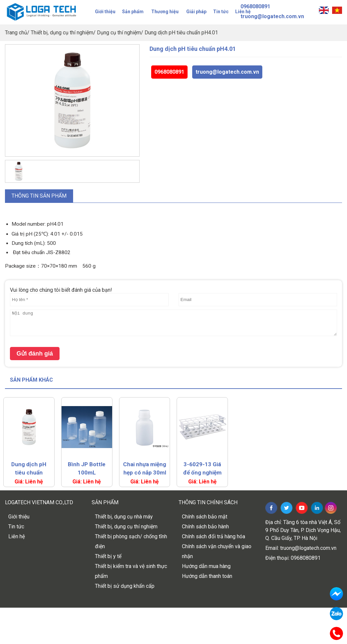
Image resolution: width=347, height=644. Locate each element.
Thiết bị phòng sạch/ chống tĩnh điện (131, 541)
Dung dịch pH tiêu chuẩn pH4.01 (181, 33)
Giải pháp (196, 12)
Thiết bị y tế (108, 556)
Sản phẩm (133, 12)
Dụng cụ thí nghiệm (119, 33)
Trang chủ (16, 33)
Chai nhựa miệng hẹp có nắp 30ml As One (145, 469)
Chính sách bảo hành (205, 527)
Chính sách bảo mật (205, 517)
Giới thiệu (105, 12)
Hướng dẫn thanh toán (207, 576)
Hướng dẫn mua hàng (206, 566)
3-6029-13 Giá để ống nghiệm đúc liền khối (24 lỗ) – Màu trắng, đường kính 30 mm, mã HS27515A (202, 469)
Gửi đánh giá (35, 354)
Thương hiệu (165, 12)
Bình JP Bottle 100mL (87, 468)
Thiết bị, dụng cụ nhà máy (124, 517)
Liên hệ (17, 536)
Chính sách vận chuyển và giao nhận (217, 551)
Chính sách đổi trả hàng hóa (214, 536)
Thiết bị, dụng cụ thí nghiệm (62, 33)
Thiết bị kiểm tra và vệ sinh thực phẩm (131, 571)
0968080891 (169, 72)
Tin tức (221, 12)
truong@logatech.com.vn (227, 72)
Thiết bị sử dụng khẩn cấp (125, 586)
